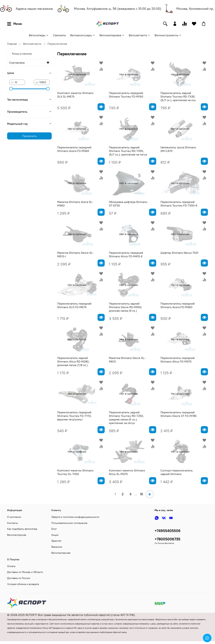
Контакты (13, 523)
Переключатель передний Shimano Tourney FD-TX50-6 (179, 204)
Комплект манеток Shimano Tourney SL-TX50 (75, 472)
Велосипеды (39, 35)
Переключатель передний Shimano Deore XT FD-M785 (178, 414)
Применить (29, 136)
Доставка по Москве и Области (25, 572)
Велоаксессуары (83, 35)
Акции (55, 535)
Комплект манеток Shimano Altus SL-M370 (127, 472)
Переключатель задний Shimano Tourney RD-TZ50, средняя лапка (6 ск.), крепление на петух (126, 418)
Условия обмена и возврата (23, 584)
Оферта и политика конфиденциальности (75, 517)
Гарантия (56, 541)
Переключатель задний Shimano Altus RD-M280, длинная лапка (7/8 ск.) (73, 361)
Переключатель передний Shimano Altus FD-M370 (178, 360)
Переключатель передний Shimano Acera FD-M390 (74, 149)
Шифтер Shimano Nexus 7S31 (179, 253)
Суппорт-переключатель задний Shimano (177, 472)
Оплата (11, 566)
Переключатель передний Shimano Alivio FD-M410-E (126, 254)
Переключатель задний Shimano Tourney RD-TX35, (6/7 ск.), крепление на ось (178, 96)
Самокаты (59, 35)
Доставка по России (19, 578)
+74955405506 (168, 531)
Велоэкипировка (112, 35)
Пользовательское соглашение (69, 523)
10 (142, 494)
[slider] (11, 89)
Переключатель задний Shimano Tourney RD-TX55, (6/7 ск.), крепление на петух (128, 151)
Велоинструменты (168, 35)
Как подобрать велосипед (22, 529)
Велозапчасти (140, 35)
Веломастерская (17, 535)
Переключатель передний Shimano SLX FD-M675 (74, 305)
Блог (54, 529)
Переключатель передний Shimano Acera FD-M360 (178, 305)
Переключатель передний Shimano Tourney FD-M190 (126, 95)
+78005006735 (167, 539)
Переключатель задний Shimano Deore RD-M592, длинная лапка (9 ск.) (126, 307)
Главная (12, 44)
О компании (14, 517)
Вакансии (57, 547)
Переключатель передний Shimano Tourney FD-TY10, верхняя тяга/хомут (74, 416)
